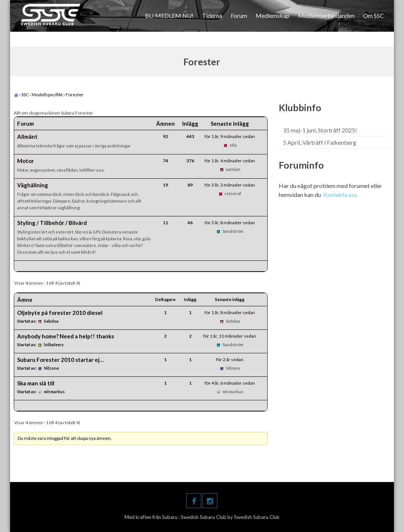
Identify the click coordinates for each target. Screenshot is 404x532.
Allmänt (27, 137)
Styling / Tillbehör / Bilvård (52, 223)
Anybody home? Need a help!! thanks (66, 336)
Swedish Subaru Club (204, 517)
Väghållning (33, 185)
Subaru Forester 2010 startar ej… (60, 360)
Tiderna (212, 15)
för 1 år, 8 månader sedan (230, 312)
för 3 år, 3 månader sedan (230, 185)
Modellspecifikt (47, 95)
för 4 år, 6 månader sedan (230, 383)
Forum (239, 15)
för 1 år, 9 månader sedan (230, 136)
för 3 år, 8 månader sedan (230, 223)
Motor (26, 161)
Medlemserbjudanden (326, 15)
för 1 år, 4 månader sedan (230, 161)
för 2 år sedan (230, 359)
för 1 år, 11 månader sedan (230, 336)
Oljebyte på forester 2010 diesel (60, 313)
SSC (25, 95)
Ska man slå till (36, 383)
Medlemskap (273, 15)
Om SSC (373, 15)
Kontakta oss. (341, 195)
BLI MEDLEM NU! (169, 15)
